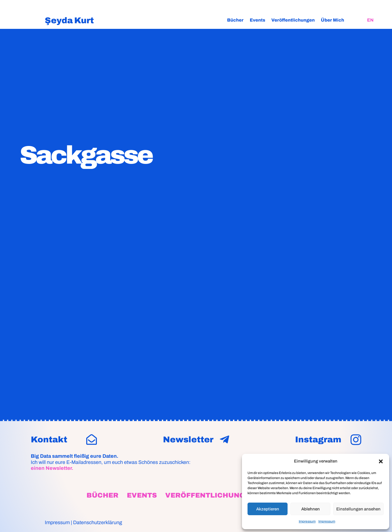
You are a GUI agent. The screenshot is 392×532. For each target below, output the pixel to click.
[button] (381, 461)
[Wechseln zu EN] (370, 20)
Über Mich (333, 20)
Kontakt (49, 440)
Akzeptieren (268, 509)
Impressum (307, 521)
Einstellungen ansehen (358, 509)
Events (257, 20)
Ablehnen (311, 509)
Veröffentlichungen (293, 20)
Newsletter (188, 440)
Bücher (235, 20)
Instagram (318, 440)
